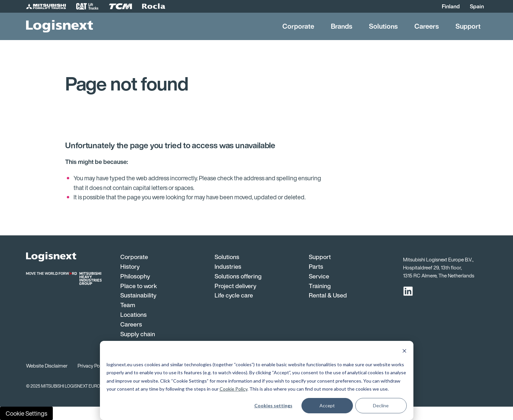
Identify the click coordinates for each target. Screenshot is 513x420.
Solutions (383, 26)
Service (319, 276)
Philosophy (135, 276)
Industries (228, 266)
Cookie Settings (26, 413)
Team (128, 305)
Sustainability (138, 295)
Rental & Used (328, 295)
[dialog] (257, 380)
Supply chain (138, 334)
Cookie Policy (233, 389)
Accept (327, 405)
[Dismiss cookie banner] (404, 352)
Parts (316, 266)
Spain (477, 6)
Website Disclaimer (47, 366)
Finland (451, 6)
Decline (381, 405)
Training (320, 286)
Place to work (139, 286)
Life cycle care (234, 295)
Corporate (298, 26)
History (130, 266)
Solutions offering (238, 276)
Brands (342, 26)
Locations (134, 314)
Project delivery (235, 286)
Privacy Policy (92, 366)
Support (468, 26)
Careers (427, 26)
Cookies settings (273, 405)
